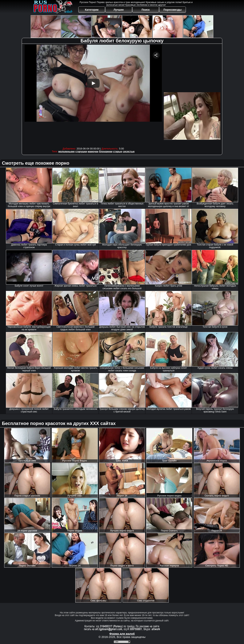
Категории (92, 10)
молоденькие (67, 151)
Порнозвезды (173, 10)
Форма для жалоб (122, 634)
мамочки (93, 151)
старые (118, 151)
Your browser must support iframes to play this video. (93, 95)
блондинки (106, 151)
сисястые (129, 151)
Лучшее (119, 10)
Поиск (146, 10)
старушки (81, 151)
